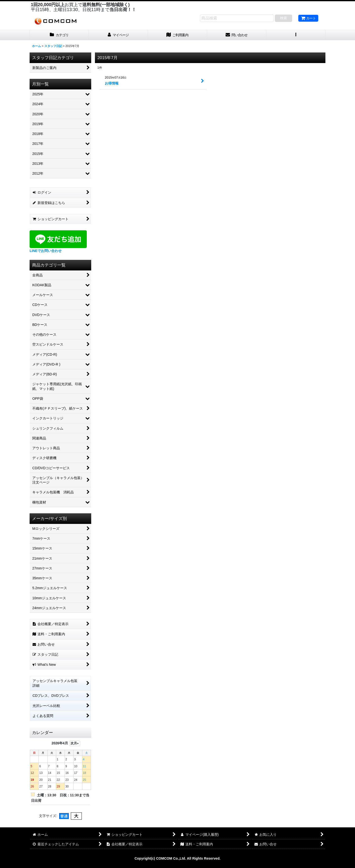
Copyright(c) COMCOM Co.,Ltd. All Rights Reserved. (178, 858)
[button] (296, 35)
